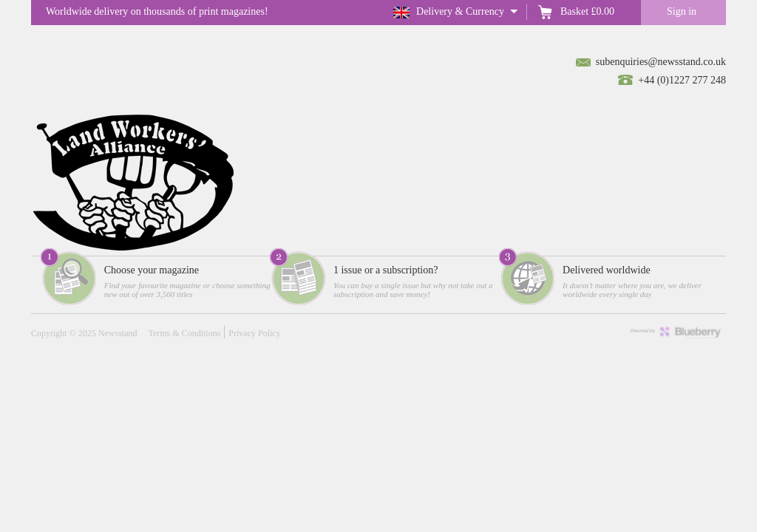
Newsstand (118, 333)
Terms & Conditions (184, 333)
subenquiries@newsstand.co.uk (661, 62)
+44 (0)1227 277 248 (682, 80)
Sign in (682, 11)
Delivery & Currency (460, 11)
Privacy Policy (254, 333)
